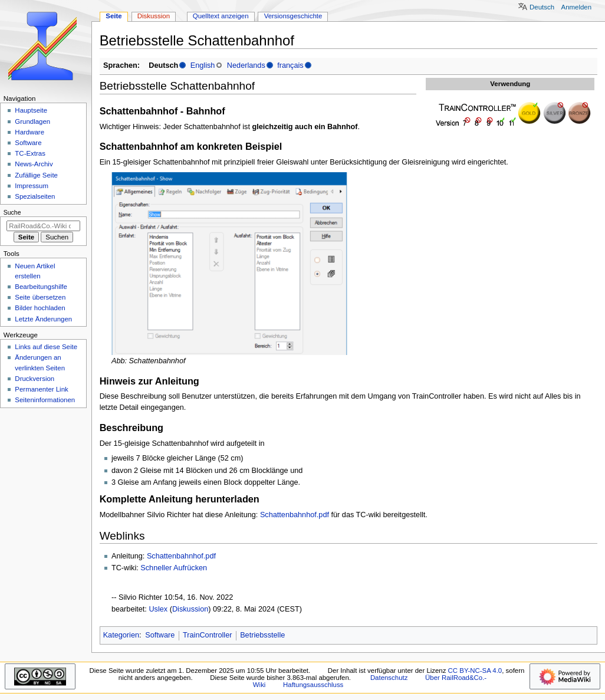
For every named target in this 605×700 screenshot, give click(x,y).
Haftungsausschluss (313, 685)
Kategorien (121, 635)
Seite (114, 16)
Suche (12, 212)
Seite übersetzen (40, 297)
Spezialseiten (35, 196)
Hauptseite (31, 110)
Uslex (158, 609)
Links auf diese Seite (46, 347)
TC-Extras (30, 153)
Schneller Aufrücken (174, 568)
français (290, 65)
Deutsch (542, 7)
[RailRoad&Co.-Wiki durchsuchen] (43, 226)
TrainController (207, 635)
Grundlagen (32, 121)
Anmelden (577, 7)
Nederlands (246, 65)
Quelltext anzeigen (221, 16)
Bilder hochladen (40, 308)
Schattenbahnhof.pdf (295, 515)
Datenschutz (389, 678)
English (203, 65)
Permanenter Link (41, 389)
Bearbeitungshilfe (41, 287)
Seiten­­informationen (45, 400)
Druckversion (34, 379)
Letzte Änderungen (43, 319)
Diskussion (190, 609)
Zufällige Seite (36, 175)
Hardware (29, 132)
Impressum (32, 186)
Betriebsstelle (262, 635)
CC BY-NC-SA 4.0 (475, 671)
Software (160, 635)
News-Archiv (34, 164)
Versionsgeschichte (293, 16)
